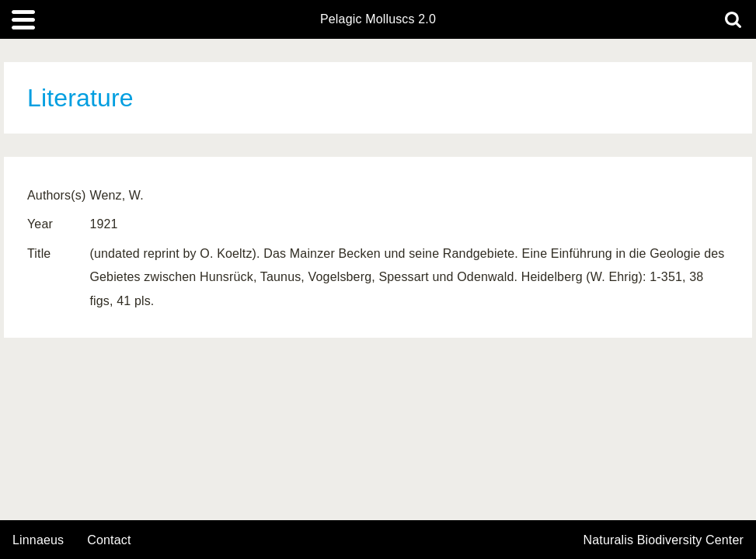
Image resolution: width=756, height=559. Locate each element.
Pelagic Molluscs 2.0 (378, 19)
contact (109, 540)
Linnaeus (38, 540)
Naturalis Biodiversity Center (664, 540)
